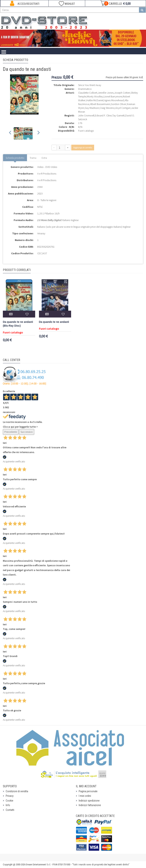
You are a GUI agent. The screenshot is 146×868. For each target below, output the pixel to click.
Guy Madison (92, 108)
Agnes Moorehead (114, 100)
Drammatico (85, 89)
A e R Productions (47, 174)
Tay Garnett (118, 115)
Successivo (27, 432)
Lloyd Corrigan (123, 108)
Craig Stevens (107, 108)
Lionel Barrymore (113, 96)
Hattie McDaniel (95, 100)
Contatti (10, 810)
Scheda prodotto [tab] (15, 158)
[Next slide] (38, 133)
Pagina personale (88, 791)
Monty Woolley (95, 96)
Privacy (10, 796)
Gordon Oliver (119, 104)
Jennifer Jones (106, 93)
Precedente (11, 432)
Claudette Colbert (88, 93)
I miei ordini (85, 796)
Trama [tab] (33, 158)
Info (8, 805)
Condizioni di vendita (17, 791)
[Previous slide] (10, 133)
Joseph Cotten (122, 93)
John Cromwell (86, 115)
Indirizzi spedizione (89, 801)
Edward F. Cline (103, 115)
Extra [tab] (44, 158)
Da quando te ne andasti (54, 322)
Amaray (41, 233)
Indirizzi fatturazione (90, 805)
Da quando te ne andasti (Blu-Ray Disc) (18, 324)
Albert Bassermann (100, 104)
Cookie (10, 801)
